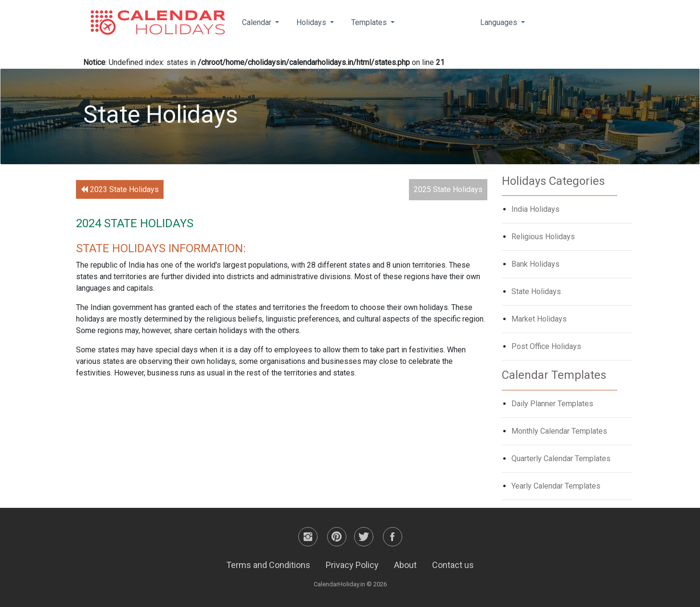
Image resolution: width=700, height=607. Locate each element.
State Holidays (536, 291)
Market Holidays (539, 319)
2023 (120, 189)
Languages (500, 22)
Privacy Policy (352, 565)
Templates (370, 22)
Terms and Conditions (268, 565)
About (405, 565)
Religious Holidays (543, 237)
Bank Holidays (535, 264)
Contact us (453, 565)
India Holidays (535, 209)
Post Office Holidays (546, 346)
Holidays (312, 22)
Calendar (258, 22)
